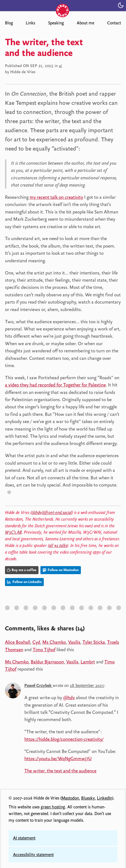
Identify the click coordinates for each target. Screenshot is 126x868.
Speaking (56, 23)
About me (85, 23)
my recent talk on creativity (56, 197)
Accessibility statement (33, 855)
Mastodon (70, 798)
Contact (114, 23)
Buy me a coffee (22, 570)
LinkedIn (105, 798)
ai (61, 66)
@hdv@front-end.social (52, 513)
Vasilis (74, 642)
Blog (9, 23)
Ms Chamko (54, 642)
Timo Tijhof (44, 650)
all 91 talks (58, 546)
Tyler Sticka (94, 642)
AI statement (24, 838)
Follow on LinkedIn (24, 582)
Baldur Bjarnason (47, 662)
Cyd (36, 642)
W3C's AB (13, 532)
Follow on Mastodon (61, 570)
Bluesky (88, 798)
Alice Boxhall (18, 642)
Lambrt (88, 662)
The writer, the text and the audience (60, 771)
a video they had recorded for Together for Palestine (55, 385)
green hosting (53, 807)
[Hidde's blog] (63, 5)
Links (30, 23)
